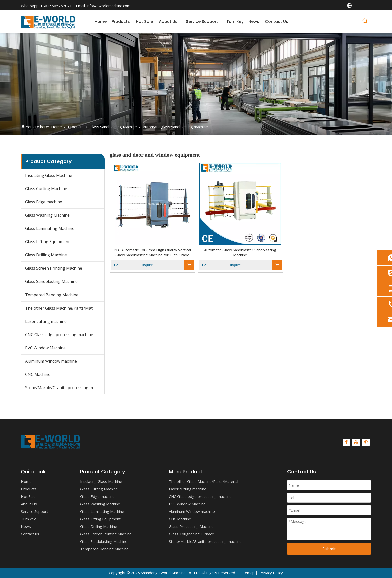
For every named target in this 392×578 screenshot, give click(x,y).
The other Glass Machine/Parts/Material (63, 308)
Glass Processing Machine (191, 526)
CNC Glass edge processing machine (59, 335)
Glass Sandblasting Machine (51, 281)
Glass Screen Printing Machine (54, 268)
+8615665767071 (56, 6)
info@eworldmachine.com (109, 6)
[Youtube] (356, 442)
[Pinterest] (366, 442)
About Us (29, 504)
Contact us (30, 534)
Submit (329, 549)
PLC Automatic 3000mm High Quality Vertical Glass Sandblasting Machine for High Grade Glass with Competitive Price (152, 252)
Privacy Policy (271, 573)
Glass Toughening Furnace (192, 534)
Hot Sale (28, 496)
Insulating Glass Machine (49, 175)
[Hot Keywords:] (365, 22)
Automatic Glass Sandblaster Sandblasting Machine (240, 252)
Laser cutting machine (46, 321)
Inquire (132, 265)
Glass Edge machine (44, 202)
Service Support (35, 511)
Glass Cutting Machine (46, 189)
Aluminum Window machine (51, 361)
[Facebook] (346, 442)
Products (29, 489)
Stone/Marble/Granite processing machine (65, 388)
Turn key (28, 519)
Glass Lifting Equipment (47, 242)
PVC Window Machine (45, 348)
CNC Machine (38, 374)
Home (26, 481)
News (26, 526)
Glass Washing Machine (47, 215)
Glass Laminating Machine (50, 228)
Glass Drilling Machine (46, 255)
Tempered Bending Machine (52, 295)
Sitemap (248, 573)
